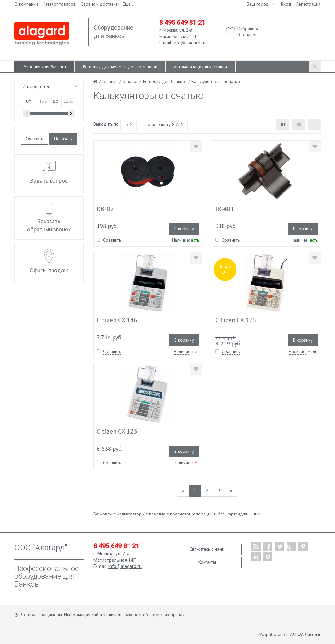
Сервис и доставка (99, 4)
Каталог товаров (59, 4)
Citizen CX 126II (238, 320)
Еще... (129, 4)
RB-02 (105, 209)
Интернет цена (38, 86)
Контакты (207, 562)
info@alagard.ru (189, 43)
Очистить (34, 139)
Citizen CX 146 (117, 320)
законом (133, 615)
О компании (26, 4)
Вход (286, 4)
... (272, 67)
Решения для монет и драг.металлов (120, 67)
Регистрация (308, 4)
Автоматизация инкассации (200, 67)
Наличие (180, 240)
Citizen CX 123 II (120, 431)
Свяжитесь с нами (207, 549)
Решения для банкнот (44, 67)
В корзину (184, 229)
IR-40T (225, 209)
